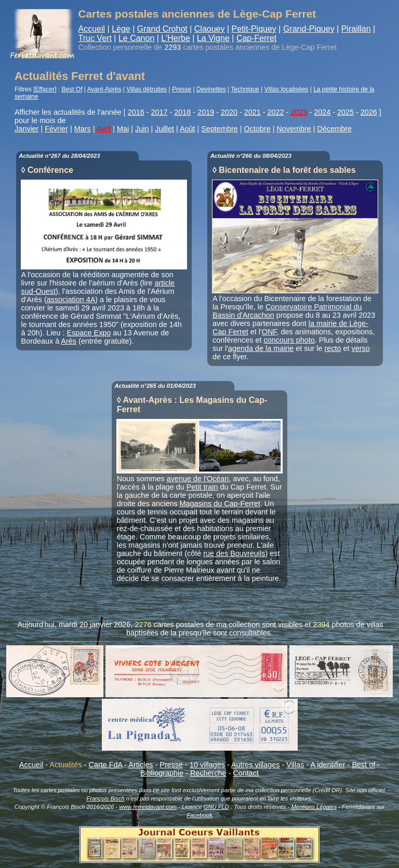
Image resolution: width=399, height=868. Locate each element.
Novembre (294, 129)
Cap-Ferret (256, 38)
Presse (182, 89)
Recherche (208, 773)
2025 (345, 112)
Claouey (210, 29)
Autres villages (256, 765)
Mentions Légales (314, 807)
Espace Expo (89, 333)
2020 (229, 112)
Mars (83, 129)
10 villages (207, 765)
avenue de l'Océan (198, 479)
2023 (299, 112)
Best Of (72, 89)
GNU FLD (216, 807)
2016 (136, 112)
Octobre (257, 129)
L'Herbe (176, 38)
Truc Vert (95, 38)
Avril (104, 129)
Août (188, 129)
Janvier (26, 129)
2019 (206, 112)
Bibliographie (162, 773)
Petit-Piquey (254, 29)
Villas (295, 765)
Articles (141, 765)
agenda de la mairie (261, 348)
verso (361, 348)
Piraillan (356, 29)
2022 (276, 112)
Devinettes (211, 89)
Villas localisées (287, 89)
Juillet (164, 129)
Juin (142, 129)
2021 (252, 112)
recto (333, 348)
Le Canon (136, 38)
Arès (69, 341)
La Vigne (213, 38)
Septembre (219, 129)
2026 (369, 112)
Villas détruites (147, 89)
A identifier (328, 765)
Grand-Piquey (309, 29)
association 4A (71, 300)
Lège (121, 29)
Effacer (45, 89)
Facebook (199, 815)
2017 (159, 112)
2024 (322, 112)
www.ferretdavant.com (148, 807)
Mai (123, 129)
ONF (269, 332)
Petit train (202, 487)
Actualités (65, 765)
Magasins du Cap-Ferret (220, 504)
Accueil (92, 29)
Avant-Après (104, 89)
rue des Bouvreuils (234, 553)
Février (56, 129)
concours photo (289, 340)
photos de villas (358, 625)
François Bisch (105, 798)
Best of (363, 765)
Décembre (335, 129)
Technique (245, 89)
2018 (182, 112)
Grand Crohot (162, 29)
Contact (246, 773)
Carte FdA (106, 765)
